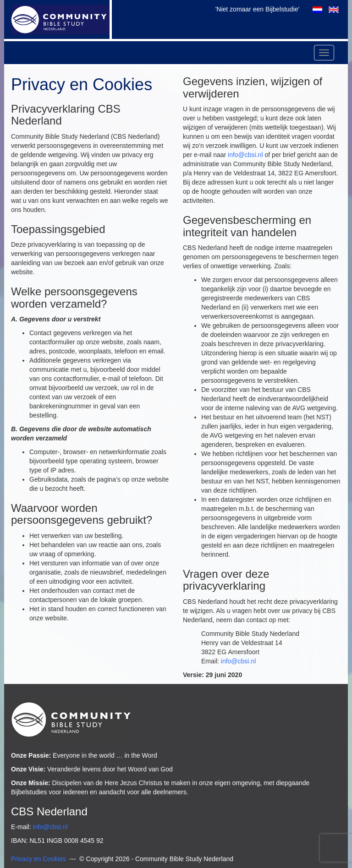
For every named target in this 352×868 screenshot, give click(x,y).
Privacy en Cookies (38, 859)
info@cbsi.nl (245, 155)
